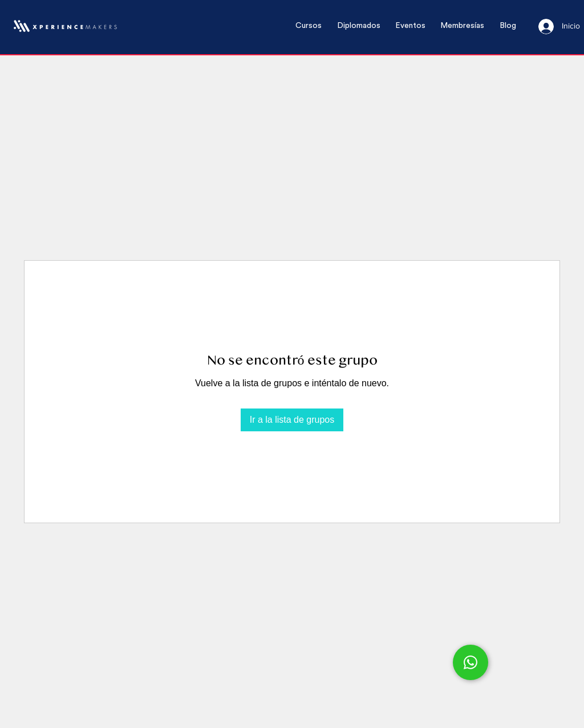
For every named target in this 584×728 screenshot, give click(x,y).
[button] (309, 26)
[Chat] (471, 662)
